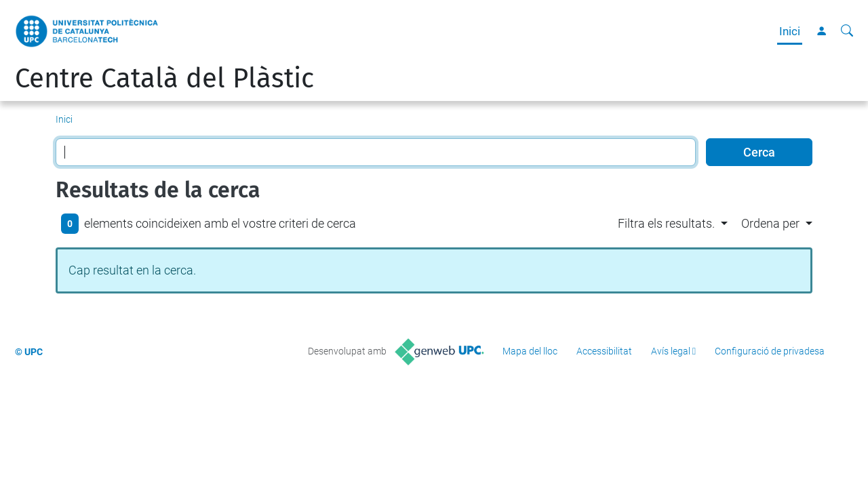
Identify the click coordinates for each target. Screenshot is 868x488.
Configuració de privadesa (770, 351)
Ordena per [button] (770, 223)
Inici (790, 31)
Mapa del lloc (530, 351)
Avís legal (671, 351)
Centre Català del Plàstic (164, 79)
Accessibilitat (604, 351)
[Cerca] (847, 31)
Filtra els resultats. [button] (666, 223)
